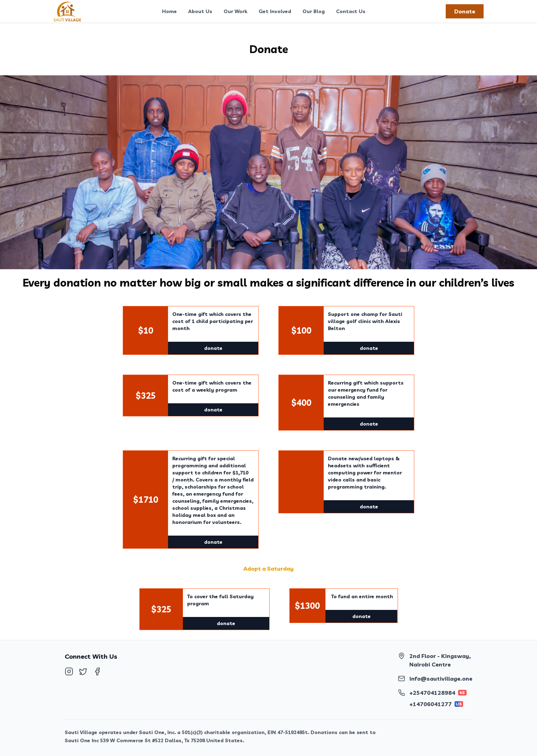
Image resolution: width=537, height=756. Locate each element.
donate (213, 348)
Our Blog (314, 11)
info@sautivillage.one (441, 679)
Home (169, 11)
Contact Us (351, 11)
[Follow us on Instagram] (69, 671)
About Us (200, 11)
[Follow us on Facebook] (97, 671)
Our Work (235, 11)
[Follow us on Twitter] (83, 671)
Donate (465, 11)
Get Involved (275, 11)
